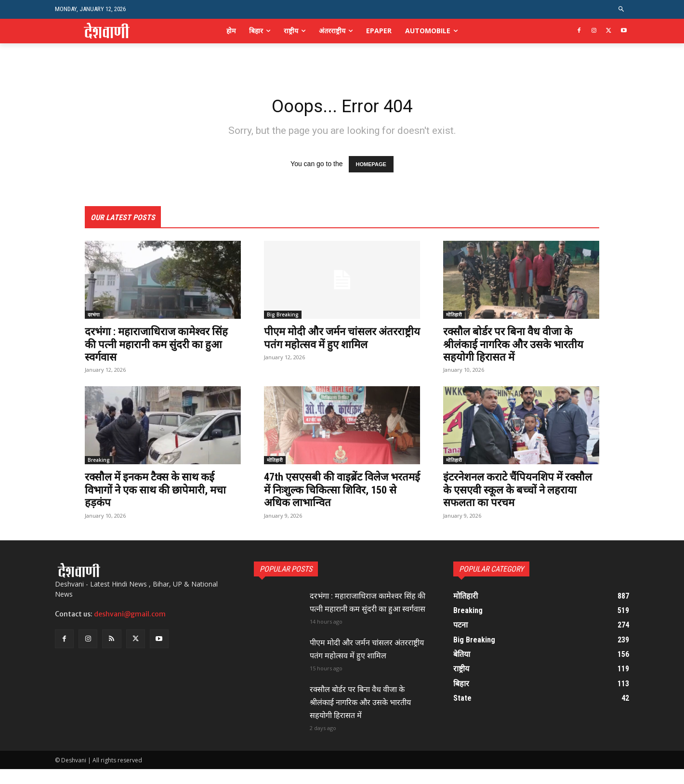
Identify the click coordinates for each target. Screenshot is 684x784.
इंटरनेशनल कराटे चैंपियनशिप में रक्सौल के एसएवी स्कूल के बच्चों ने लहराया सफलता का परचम (514, 492)
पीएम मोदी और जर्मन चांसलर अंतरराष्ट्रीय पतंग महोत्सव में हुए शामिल (328, 346)
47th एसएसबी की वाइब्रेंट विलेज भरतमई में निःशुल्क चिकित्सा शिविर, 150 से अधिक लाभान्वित (337, 492)
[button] (622, 9)
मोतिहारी (454, 317)
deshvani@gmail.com (130, 616)
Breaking (99, 462)
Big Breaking (283, 317)
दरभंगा (94, 317)
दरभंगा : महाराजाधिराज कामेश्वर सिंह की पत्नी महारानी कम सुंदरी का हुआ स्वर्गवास (158, 346)
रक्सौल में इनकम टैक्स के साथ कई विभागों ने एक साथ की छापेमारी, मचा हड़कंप (161, 492)
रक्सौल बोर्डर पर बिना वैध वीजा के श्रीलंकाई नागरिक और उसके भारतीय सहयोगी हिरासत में (519, 346)
